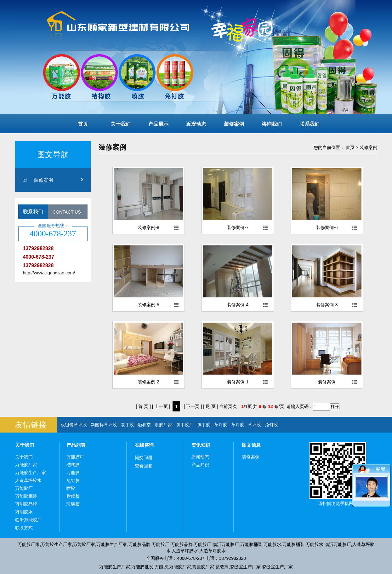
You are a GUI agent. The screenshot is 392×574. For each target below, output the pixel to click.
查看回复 (144, 466)
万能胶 (73, 473)
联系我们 (310, 124)
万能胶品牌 (26, 504)
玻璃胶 (73, 504)
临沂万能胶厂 (28, 520)
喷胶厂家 (163, 425)
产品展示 (158, 124)
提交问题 (144, 457)
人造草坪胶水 (28, 480)
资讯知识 (201, 445)
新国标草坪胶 (104, 425)
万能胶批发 (142, 567)
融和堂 (144, 425)
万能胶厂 (24, 488)
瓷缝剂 (222, 567)
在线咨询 (144, 445)
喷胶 (71, 488)
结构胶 (73, 465)
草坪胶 (221, 425)
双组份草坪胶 (74, 425)
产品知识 (200, 465)
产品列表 (76, 445)
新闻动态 (200, 457)
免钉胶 (271, 425)
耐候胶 (73, 496)
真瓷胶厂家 (203, 567)
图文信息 (251, 445)
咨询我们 (272, 124)
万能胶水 (24, 512)
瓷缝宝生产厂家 (245, 567)
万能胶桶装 (26, 496)
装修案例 (234, 124)
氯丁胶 (128, 425)
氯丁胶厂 (185, 425)
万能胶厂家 (26, 465)
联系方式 (24, 528)
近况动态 (196, 124)
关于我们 (121, 124)
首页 (83, 124)
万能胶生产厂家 (31, 473)
